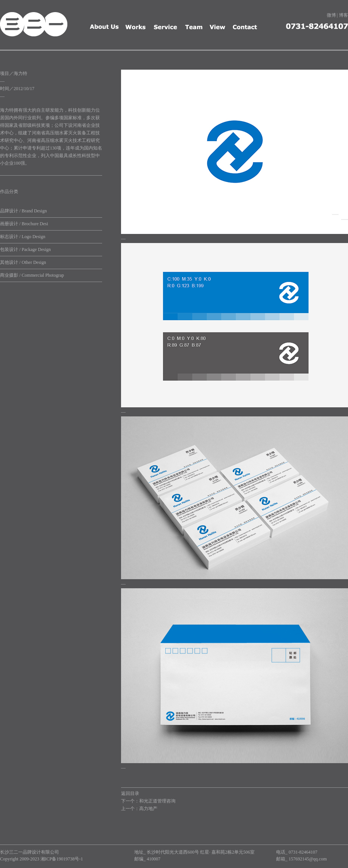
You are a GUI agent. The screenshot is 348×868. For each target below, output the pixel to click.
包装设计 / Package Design (25, 249)
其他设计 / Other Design (23, 262)
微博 (331, 15)
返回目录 (130, 793)
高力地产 (148, 809)
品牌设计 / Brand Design (23, 211)
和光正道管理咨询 (157, 801)
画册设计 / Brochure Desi (24, 224)
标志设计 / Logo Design (23, 237)
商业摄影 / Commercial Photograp (32, 275)
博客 (343, 15)
